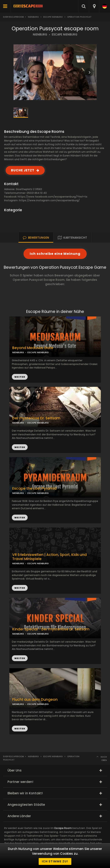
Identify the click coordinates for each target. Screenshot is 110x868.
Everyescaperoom (14, 17)
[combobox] (94, 6)
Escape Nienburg (53, 17)
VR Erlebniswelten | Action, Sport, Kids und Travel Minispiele (49, 557)
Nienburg (33, 17)
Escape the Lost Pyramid (34, 489)
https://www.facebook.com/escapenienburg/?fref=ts (53, 197)
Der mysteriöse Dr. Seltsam (36, 418)
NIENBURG (40, 35)
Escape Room (63, 828)
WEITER (20, 447)
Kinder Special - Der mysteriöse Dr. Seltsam (51, 629)
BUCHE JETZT (23, 170)
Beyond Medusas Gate (33, 348)
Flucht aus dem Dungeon (35, 700)
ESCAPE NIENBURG (65, 35)
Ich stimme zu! (55, 861)
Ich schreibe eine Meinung (55, 254)
